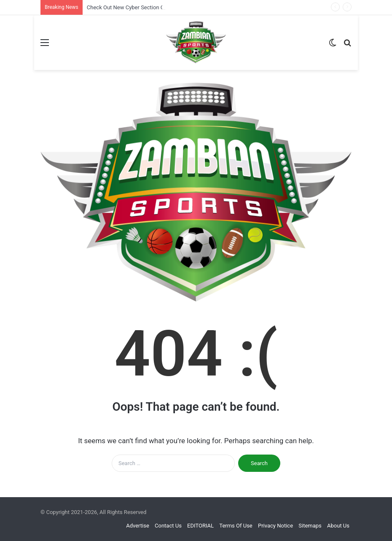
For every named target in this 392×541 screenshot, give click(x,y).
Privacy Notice (275, 526)
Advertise (138, 526)
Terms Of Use (236, 526)
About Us (338, 526)
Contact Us (168, 526)
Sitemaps (310, 526)
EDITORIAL (200, 526)
